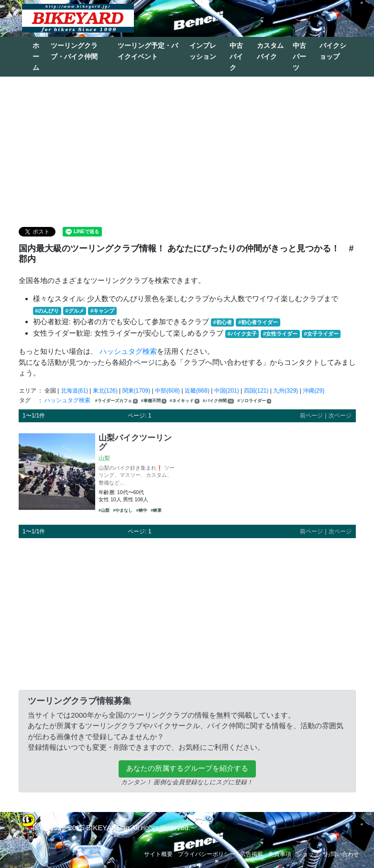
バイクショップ (333, 51)
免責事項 (280, 854)
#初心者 (223, 322)
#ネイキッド (185, 401)
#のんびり (47, 311)
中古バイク (236, 56)
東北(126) (105, 391)
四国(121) (256, 391)
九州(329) (286, 391)
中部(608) (167, 391)
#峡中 (142, 510)
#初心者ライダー (258, 322)
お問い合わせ (342, 854)
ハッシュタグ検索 (128, 351)
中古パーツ (299, 56)
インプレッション (203, 51)
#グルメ (74, 311)
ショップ (308, 854)
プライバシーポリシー (207, 854)
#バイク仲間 (218, 401)
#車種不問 (154, 401)
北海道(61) (74, 391)
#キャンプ (102, 311)
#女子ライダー (321, 334)
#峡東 (156, 510)
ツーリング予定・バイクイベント (148, 51)
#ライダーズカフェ (116, 401)
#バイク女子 (242, 334)
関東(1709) (137, 391)
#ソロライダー (255, 401)
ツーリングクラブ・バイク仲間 (74, 51)
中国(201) (227, 391)
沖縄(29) (313, 391)
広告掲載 (252, 854)
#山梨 (104, 510)
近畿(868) (197, 391)
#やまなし (123, 510)
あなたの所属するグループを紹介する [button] (187, 768)
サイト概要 (158, 854)
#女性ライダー (280, 334)
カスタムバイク (270, 51)
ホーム (36, 56)
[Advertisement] (187, 151)
